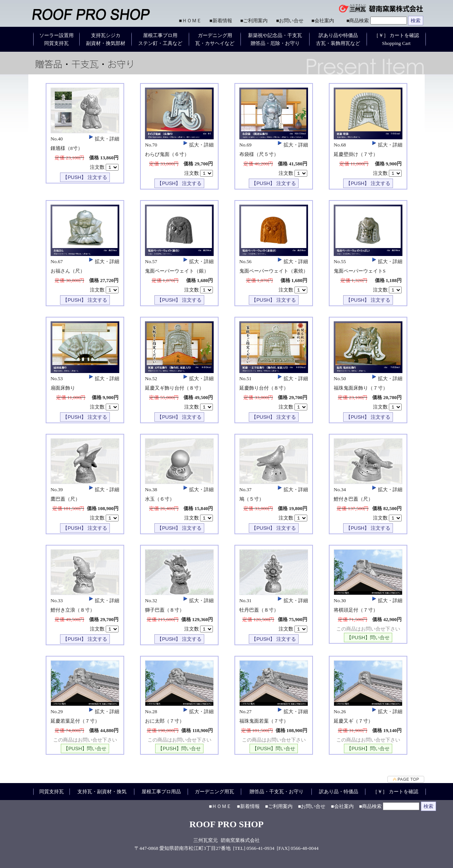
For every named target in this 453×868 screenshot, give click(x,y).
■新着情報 (221, 21)
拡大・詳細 (103, 139)
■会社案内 (323, 21)
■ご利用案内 (254, 21)
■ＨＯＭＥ (190, 21)
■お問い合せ (290, 21)
